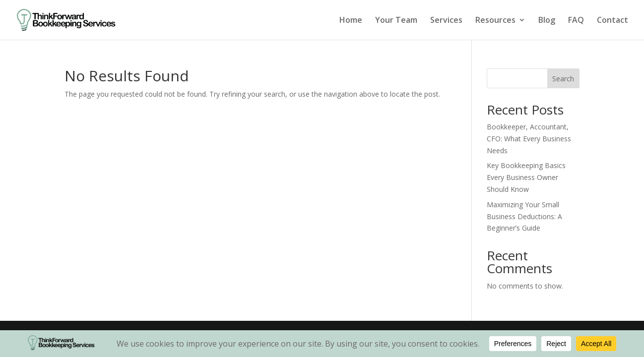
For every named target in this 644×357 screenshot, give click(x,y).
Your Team (396, 21)
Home (351, 21)
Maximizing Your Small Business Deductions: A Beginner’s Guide (524, 216)
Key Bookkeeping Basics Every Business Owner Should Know (526, 177)
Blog (547, 21)
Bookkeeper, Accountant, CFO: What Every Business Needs (529, 139)
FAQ (576, 21)
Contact (612, 21)
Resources (495, 21)
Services (446, 21)
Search (563, 79)
